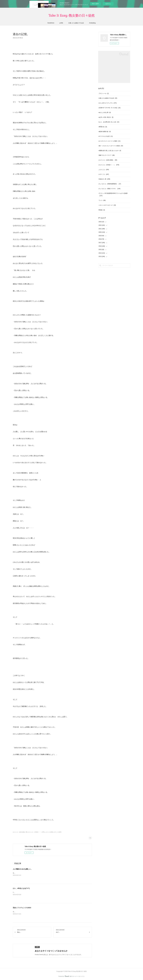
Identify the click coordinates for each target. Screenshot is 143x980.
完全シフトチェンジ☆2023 (22, 908)
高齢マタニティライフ (107, 155)
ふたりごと (104, 170)
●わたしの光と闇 (105, 112)
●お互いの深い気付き (106, 117)
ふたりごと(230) (49, 832)
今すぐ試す (95, 4)
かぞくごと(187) (57, 832)
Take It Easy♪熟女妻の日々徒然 (71, 16)
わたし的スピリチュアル (108, 103)
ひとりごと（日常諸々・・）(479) (36, 832)
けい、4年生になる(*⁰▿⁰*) (21, 888)
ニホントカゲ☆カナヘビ (107, 205)
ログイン (108, 4)
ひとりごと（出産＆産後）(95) (20, 832)
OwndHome (51, 23)
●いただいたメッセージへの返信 (110, 141)
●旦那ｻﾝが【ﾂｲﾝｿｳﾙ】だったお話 (110, 108)
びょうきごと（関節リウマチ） (109, 189)
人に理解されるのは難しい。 (23, 869)
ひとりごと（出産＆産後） (108, 160)
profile (61, 23)
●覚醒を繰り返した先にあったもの (110, 151)
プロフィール (104, 93)
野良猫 (102, 210)
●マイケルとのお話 (106, 136)
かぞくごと (104, 174)
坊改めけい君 (104, 179)
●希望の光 (103, 127)
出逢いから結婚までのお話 (76, 23)
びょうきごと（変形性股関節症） (110, 184)
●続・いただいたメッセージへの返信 (111, 146)
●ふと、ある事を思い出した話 (109, 122)
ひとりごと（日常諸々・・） (109, 165)
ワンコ (102, 200)
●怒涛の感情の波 (105, 132)
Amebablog (92, 23)
